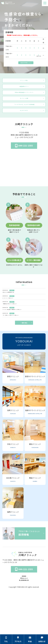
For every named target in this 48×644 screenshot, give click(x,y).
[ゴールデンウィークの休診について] (24, 317)
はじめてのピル (24, 124)
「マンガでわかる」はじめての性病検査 (24, 116)
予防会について (24, 618)
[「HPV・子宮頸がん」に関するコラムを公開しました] (24, 349)
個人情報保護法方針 (24, 621)
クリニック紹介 (24, 82)
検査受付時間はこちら (26, 62)
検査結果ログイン (24, 90)
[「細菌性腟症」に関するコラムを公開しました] (24, 327)
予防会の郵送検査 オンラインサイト (24, 100)
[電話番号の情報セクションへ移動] (6, 639)
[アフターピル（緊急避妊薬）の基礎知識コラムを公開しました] (24, 337)
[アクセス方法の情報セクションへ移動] (18, 639)
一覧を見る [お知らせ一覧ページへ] (24, 362)
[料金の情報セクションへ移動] (30, 639)
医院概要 (24, 615)
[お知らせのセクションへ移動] (42, 639)
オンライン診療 (24, 108)
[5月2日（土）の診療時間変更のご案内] (24, 307)
